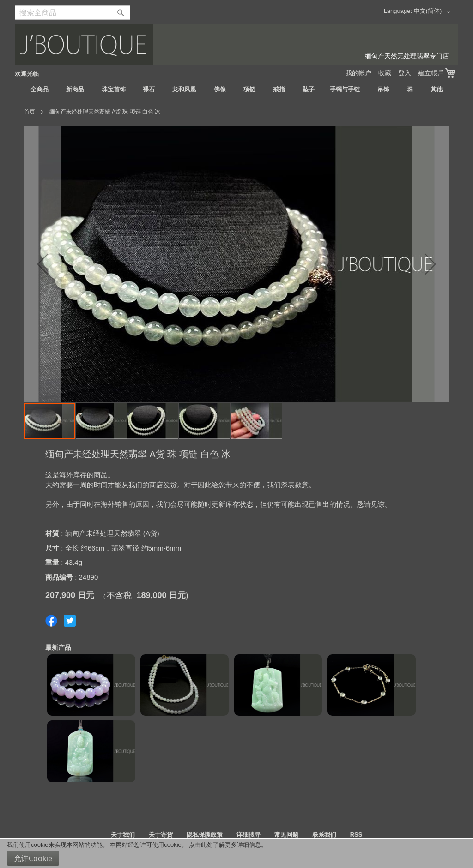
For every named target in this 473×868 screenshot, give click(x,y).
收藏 (385, 73)
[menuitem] (39, 90)
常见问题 (286, 835)
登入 (405, 73)
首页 (30, 112)
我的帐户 (358, 73)
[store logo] (236, 44)
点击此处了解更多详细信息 (225, 845)
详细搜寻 (249, 835)
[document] (236, 853)
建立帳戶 (431, 73)
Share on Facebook (51, 621)
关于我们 (123, 835)
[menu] (236, 90)
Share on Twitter (70, 621)
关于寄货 (161, 835)
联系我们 (324, 835)
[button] (434, 12)
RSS (356, 835)
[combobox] (73, 12)
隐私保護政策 (205, 835)
